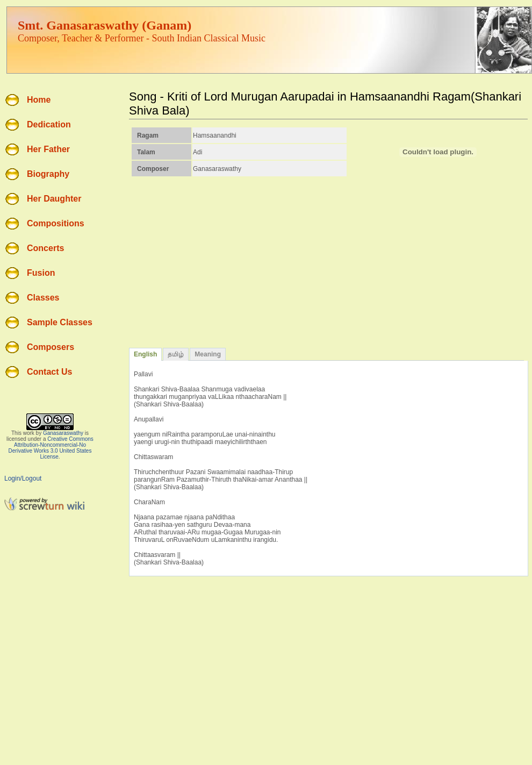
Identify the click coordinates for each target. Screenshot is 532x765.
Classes (43, 298)
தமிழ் (176, 354)
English (145, 354)
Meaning (208, 354)
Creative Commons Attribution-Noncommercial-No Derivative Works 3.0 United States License (51, 448)
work (29, 433)
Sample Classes (60, 322)
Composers (51, 347)
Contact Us (49, 372)
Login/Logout (23, 478)
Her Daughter (54, 199)
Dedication (49, 124)
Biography (48, 174)
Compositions (56, 223)
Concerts (45, 248)
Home (39, 100)
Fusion (41, 273)
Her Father (48, 149)
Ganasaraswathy (63, 433)
